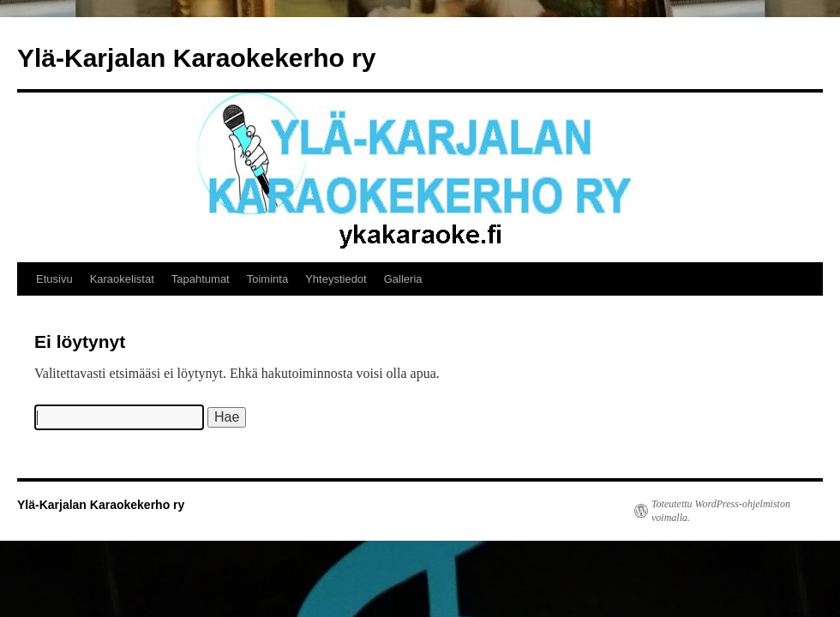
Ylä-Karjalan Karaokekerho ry (197, 58)
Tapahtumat (201, 279)
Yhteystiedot (336, 279)
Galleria (403, 279)
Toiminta (267, 279)
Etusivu (54, 279)
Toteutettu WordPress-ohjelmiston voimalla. (721, 511)
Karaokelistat (122, 279)
